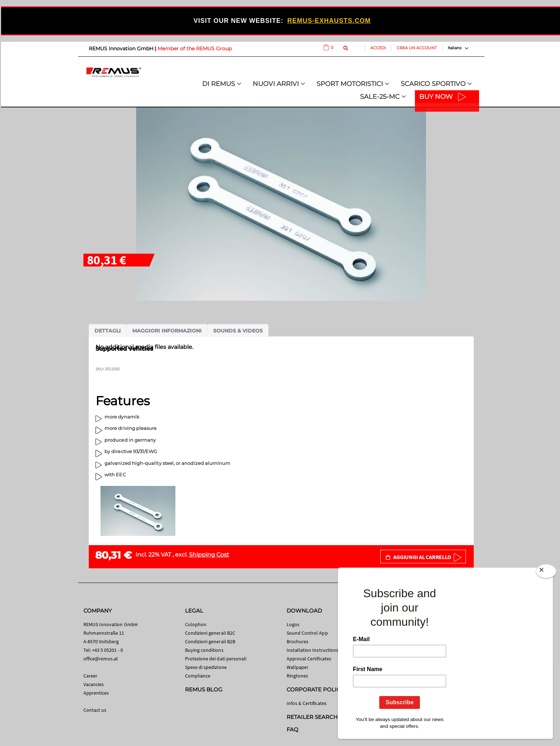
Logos (293, 624)
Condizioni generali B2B (210, 641)
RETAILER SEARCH (312, 717)
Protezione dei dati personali (216, 659)
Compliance (198, 676)
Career (90, 676)
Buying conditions (204, 650)
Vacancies (94, 684)
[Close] (546, 573)
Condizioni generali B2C (210, 633)
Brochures (298, 641)
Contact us (95, 710)
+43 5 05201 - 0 (107, 650)
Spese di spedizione (206, 667)
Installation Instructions (313, 650)
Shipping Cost (209, 555)
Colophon (196, 624)
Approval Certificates (309, 659)
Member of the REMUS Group (195, 49)
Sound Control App (307, 633)
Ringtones (297, 676)
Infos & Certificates (307, 703)
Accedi (378, 48)
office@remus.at (101, 659)
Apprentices (96, 693)
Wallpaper (298, 667)
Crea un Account (417, 48)
